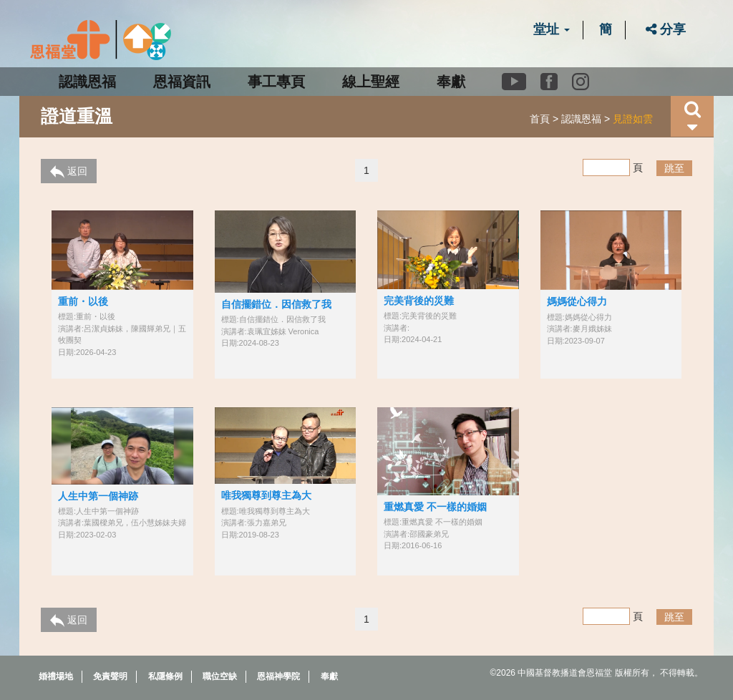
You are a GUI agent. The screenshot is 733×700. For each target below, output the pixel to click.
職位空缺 (220, 676)
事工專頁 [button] (276, 82)
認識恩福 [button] (87, 82)
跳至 (674, 168)
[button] (692, 116)
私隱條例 (165, 676)
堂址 (552, 29)
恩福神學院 (278, 676)
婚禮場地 (56, 676)
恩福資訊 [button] (182, 82)
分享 (666, 29)
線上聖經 (371, 82)
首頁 (540, 119)
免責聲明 (110, 676)
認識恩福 (581, 119)
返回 (69, 172)
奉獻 (451, 82)
